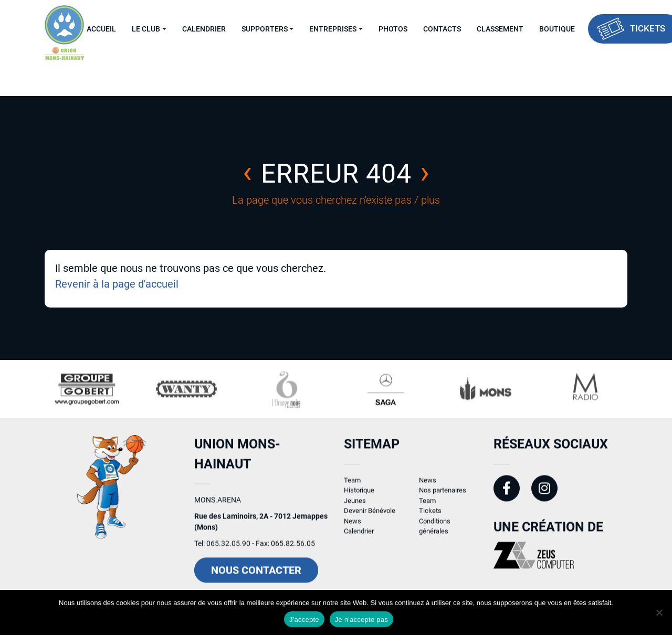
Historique (359, 495)
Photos (393, 29)
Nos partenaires (443, 495)
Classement (500, 29)
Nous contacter (256, 575)
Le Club (146, 29)
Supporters (265, 29)
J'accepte (304, 620)
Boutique (557, 29)
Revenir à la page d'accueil (117, 284)
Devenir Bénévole (370, 516)
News (353, 526)
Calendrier (204, 29)
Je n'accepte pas (361, 620)
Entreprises (333, 29)
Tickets (430, 516)
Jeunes (355, 505)
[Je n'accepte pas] (659, 612)
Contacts (442, 29)
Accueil (101, 29)
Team (352, 485)
